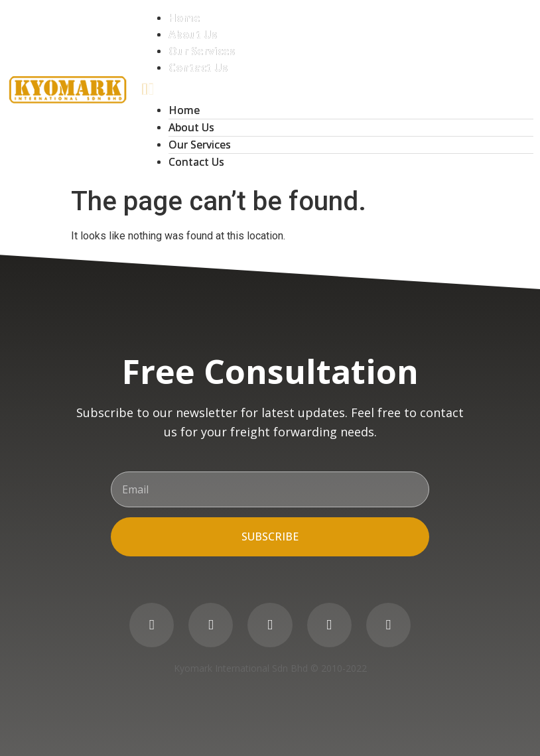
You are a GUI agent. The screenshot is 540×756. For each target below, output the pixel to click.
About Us (193, 34)
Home (184, 18)
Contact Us (198, 68)
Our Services (202, 51)
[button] (338, 89)
